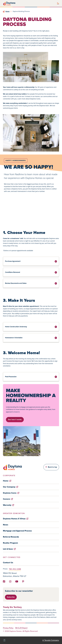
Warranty (8, 505)
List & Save (9, 549)
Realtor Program (10, 543)
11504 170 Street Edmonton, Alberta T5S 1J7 (15, 575)
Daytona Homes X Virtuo (16, 519)
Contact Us (8, 563)
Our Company (11, 487)
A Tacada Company (51, 640)
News (6, 525)
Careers (8, 499)
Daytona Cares (11, 493)
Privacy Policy (8, 628)
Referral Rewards (11, 537)
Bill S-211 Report (21, 628)
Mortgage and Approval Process (17, 531)
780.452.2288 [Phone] (15, 569)
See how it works (15, 420)
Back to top (51, 467)
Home (7, 11)
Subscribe (11, 597)
